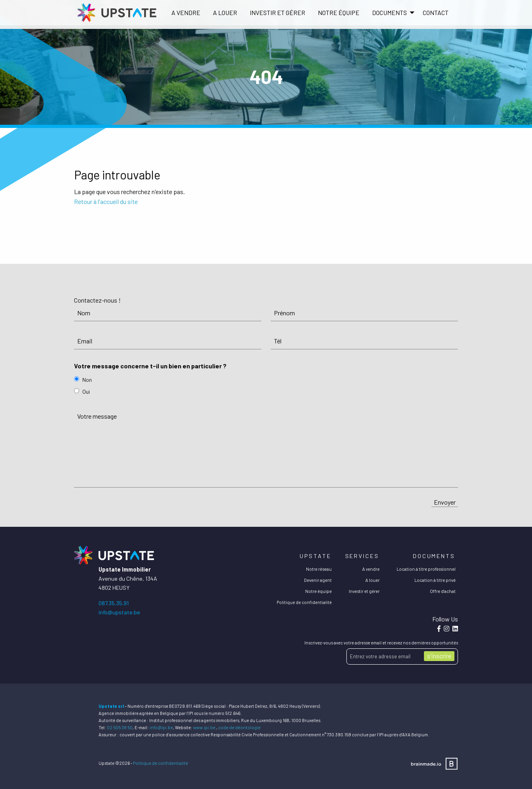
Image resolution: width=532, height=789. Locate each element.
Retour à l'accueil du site (106, 201)
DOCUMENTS (389, 12)
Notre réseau (319, 569)
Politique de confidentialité (304, 602)
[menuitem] (186, 13)
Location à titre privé (435, 580)
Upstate (315, 556)
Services (362, 556)
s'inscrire (439, 656)
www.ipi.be (204, 727)
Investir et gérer (277, 12)
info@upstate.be (119, 612)
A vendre (186, 12)
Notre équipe (339, 12)
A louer (225, 12)
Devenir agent (318, 580)
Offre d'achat (443, 591)
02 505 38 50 (120, 727)
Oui (86, 392)
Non (87, 380)
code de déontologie (239, 727)
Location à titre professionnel (426, 569)
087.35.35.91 (114, 603)
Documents (434, 556)
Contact (436, 12)
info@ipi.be (161, 727)
